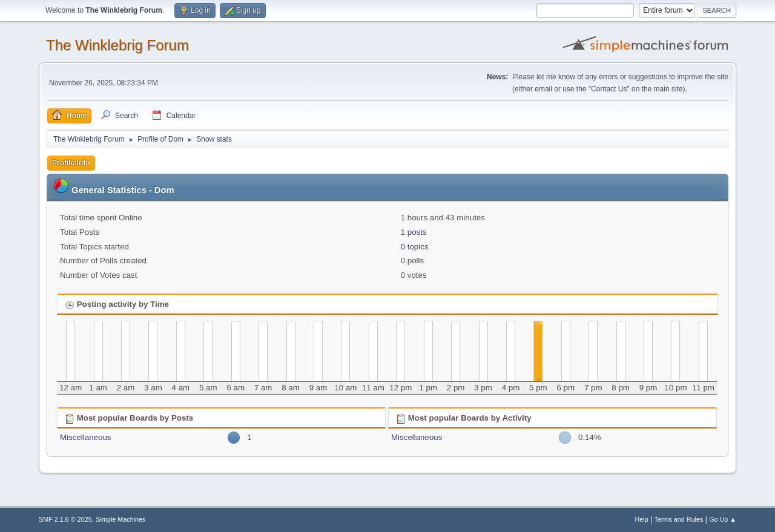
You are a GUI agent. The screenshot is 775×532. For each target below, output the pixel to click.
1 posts (414, 232)
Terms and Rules (679, 519)
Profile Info (71, 163)
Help (642, 519)
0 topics (415, 247)
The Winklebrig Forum (117, 45)
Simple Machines (120, 519)
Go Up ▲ (723, 519)
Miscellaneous (85, 437)
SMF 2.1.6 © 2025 (65, 519)
